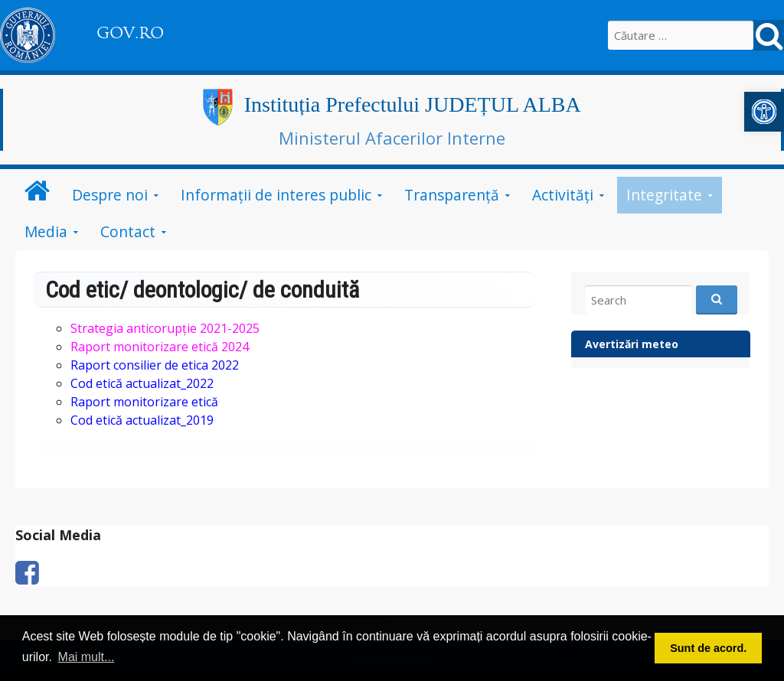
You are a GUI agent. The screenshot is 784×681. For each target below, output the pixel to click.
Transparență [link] (452, 195)
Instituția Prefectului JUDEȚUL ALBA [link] (413, 104)
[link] (764, 112)
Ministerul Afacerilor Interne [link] (392, 138)
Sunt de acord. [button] (708, 648)
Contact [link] (128, 231)
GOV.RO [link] (130, 33)
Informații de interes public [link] (276, 195)
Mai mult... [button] (87, 657)
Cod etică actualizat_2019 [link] (142, 420)
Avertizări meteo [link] (632, 344)
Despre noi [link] (110, 195)
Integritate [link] (664, 195)
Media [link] (46, 231)
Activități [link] (563, 195)
